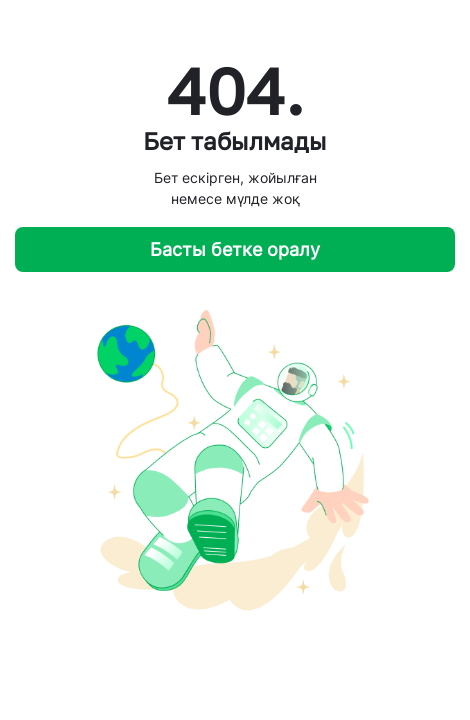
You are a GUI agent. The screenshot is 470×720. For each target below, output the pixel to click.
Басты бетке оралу (235, 249)
